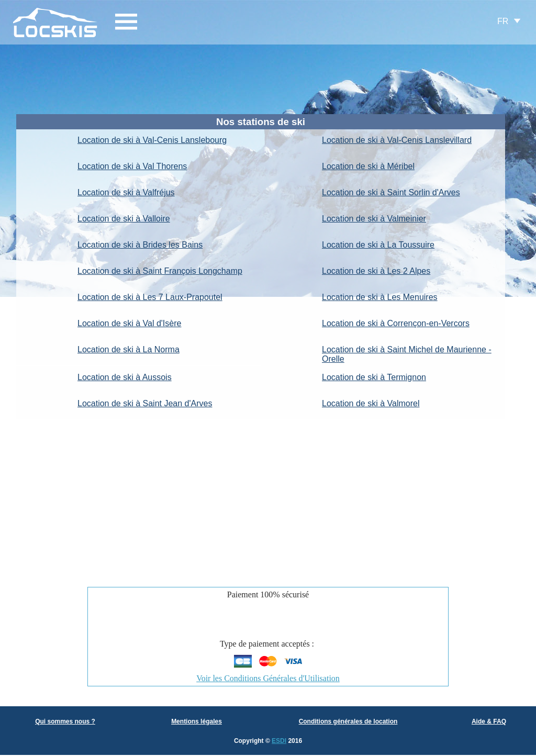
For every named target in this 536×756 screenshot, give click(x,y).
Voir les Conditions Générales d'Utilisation (268, 678)
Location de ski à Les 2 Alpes (376, 271)
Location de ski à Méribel (368, 166)
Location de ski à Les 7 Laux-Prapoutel (150, 297)
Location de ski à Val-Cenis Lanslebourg (152, 140)
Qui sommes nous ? (65, 721)
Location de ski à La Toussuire (378, 245)
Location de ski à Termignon (374, 377)
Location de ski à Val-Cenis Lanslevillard (397, 140)
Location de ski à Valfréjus (126, 192)
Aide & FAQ (489, 721)
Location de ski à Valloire (124, 219)
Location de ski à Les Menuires (380, 297)
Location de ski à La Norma (129, 349)
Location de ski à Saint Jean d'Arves (145, 403)
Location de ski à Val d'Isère (129, 323)
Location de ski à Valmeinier (374, 219)
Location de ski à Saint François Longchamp (160, 271)
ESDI (279, 741)
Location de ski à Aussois (125, 377)
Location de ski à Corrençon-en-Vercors (396, 323)
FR (503, 21)
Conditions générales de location (348, 721)
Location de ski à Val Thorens (132, 166)
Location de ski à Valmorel (371, 403)
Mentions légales (197, 721)
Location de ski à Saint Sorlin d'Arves (391, 192)
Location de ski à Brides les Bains (140, 245)
